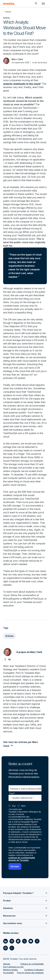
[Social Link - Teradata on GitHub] (12, 941)
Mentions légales (11, 970)
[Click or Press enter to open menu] (43, 4)
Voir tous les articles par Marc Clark (21, 744)
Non (23, 806)
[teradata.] (9, 4)
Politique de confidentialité (32, 964)
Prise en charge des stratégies (30, 973)
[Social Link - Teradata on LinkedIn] (6, 941)
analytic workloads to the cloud (22, 84)
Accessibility (8, 973)
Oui (14, 806)
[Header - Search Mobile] (36, 4)
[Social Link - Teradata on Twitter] (24, 941)
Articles (9, 636)
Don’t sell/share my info (13, 967)
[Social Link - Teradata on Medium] (18, 941)
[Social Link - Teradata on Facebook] (37, 941)
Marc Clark (17, 59)
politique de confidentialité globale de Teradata (22, 859)
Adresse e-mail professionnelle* (26, 789)
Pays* (12, 793)
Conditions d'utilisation (34, 970)
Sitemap (7, 964)
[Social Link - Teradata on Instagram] (6, 948)
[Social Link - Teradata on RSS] (12, 948)
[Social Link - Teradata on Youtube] (31, 941)
